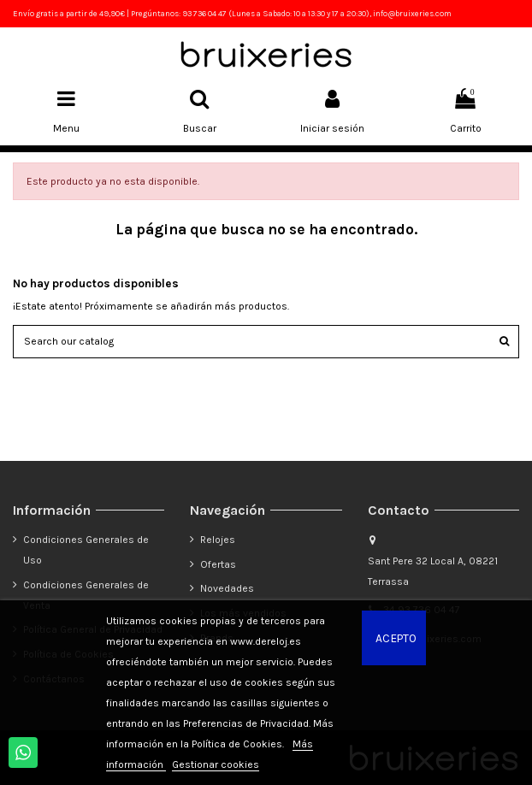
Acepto (396, 638)
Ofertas (218, 564)
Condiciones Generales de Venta (86, 595)
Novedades (227, 588)
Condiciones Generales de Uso (86, 550)
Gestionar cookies (216, 764)
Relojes (218, 540)
